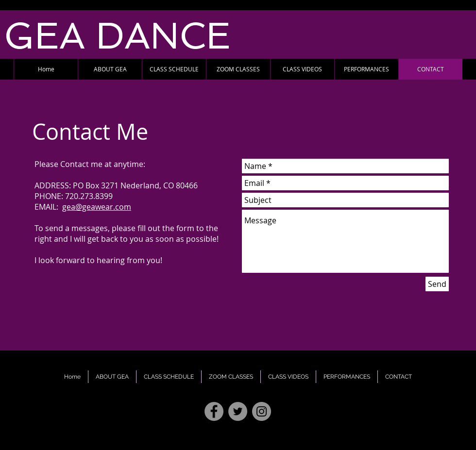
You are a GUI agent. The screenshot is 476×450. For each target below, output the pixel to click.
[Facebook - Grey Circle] (214, 411)
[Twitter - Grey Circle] (238, 411)
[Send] (437, 284)
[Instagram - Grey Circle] (262, 411)
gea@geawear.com (97, 207)
